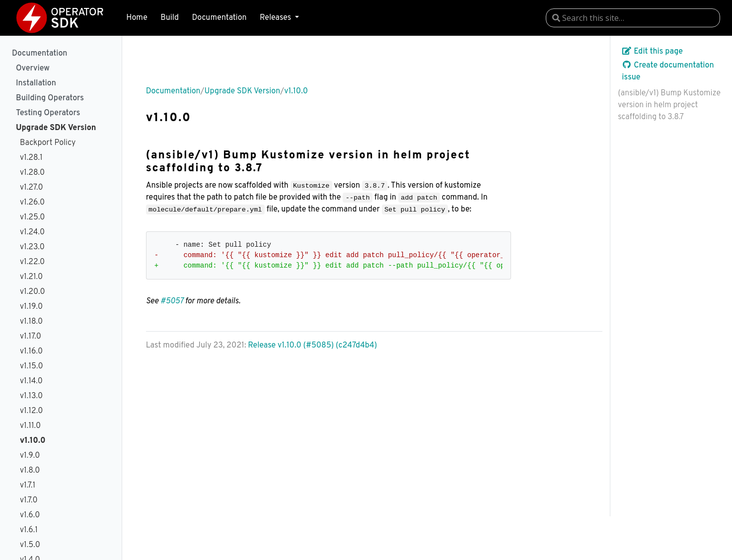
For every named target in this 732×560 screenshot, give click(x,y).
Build (170, 18)
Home (137, 18)
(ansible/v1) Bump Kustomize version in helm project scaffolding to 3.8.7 (669, 105)
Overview (33, 69)
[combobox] (633, 18)
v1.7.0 (29, 500)
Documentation (220, 18)
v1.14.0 (31, 381)
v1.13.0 (31, 396)
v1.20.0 (33, 292)
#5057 (172, 301)
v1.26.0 (32, 203)
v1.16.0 (31, 351)
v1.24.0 (32, 232)
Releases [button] (276, 18)
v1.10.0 (33, 441)
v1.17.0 (31, 337)
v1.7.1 (28, 486)
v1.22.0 (32, 262)
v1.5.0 (30, 545)
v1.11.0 (30, 426)
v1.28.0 (32, 173)
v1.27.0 (32, 188)
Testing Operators (48, 113)
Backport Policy (48, 143)
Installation (36, 83)
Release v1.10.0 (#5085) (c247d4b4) (312, 346)
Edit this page (652, 52)
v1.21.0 (31, 277)
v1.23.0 (32, 247)
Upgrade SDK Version (56, 128)
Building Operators (50, 98)
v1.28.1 (31, 158)
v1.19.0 (31, 307)
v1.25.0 (32, 217)
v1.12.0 (31, 411)
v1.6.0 (30, 515)
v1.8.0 (30, 471)
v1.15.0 (32, 366)
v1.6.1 (29, 530)
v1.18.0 (31, 322)
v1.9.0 (30, 456)
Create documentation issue (668, 71)
